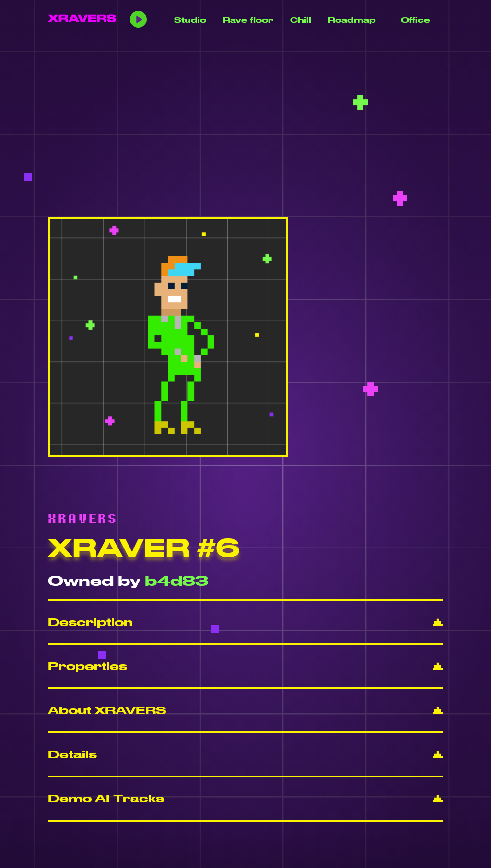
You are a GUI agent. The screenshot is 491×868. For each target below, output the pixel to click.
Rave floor (248, 20)
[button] (245, 622)
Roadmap (352, 20)
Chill (301, 20)
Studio (190, 20)
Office (415, 20)
